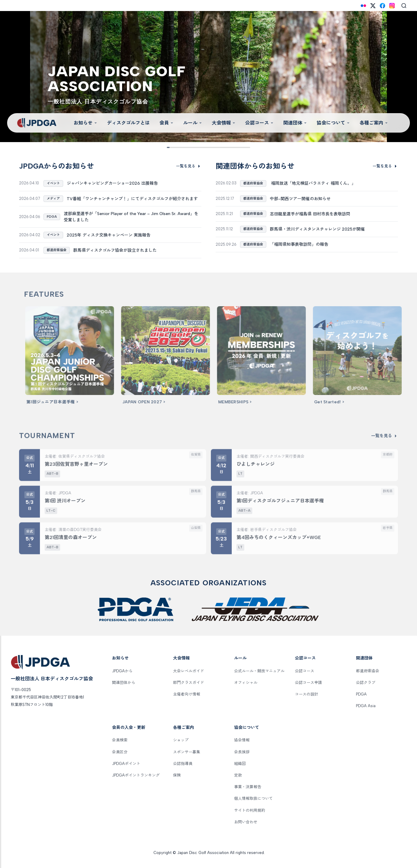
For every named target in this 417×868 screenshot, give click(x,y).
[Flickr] (363, 6)
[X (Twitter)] (373, 6)
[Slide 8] (236, 147)
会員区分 (120, 752)
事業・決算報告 (248, 787)
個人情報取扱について (253, 798)
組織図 (240, 764)
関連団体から (124, 683)
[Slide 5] (208, 147)
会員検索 (120, 740)
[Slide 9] (246, 147)
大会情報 (224, 123)
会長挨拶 (242, 752)
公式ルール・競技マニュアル (259, 671)
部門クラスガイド (189, 683)
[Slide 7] (227, 147)
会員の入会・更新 (129, 728)
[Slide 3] (190, 147)
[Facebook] (382, 6)
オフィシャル (246, 683)
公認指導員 (183, 764)
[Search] (404, 6)
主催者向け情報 (187, 694)
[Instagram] (392, 6)
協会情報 (242, 740)
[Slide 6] (218, 147)
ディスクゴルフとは (128, 123)
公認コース (259, 123)
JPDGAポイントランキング (136, 775)
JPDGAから (122, 671)
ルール (193, 123)
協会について (333, 123)
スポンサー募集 (187, 752)
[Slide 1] (171, 147)
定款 (238, 775)
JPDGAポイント (126, 764)
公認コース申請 (308, 683)
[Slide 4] (199, 147)
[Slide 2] (181, 147)
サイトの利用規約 (250, 810)
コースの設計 (306, 694)
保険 (177, 775)
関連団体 (295, 123)
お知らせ (85, 123)
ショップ (181, 740)
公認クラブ (366, 683)
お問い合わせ (246, 822)
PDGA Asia (366, 706)
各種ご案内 (374, 123)
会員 (167, 123)
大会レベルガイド (189, 671)
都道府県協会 (368, 671)
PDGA (361, 694)
